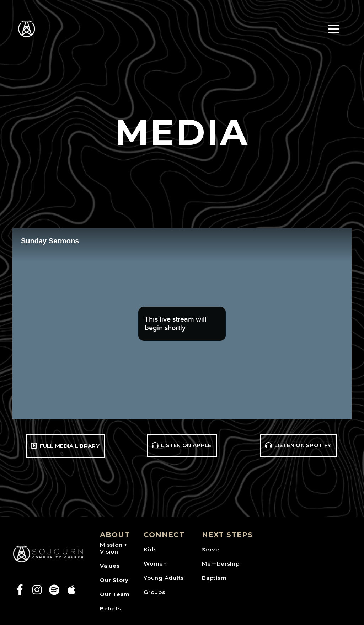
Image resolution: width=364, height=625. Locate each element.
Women (155, 564)
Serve (211, 549)
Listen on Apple (181, 445)
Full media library (65, 446)
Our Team (115, 594)
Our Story (114, 580)
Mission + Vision (114, 548)
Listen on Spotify (298, 445)
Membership (221, 564)
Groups (154, 592)
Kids (150, 549)
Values (110, 566)
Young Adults (164, 578)
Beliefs (110, 608)
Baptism (214, 578)
